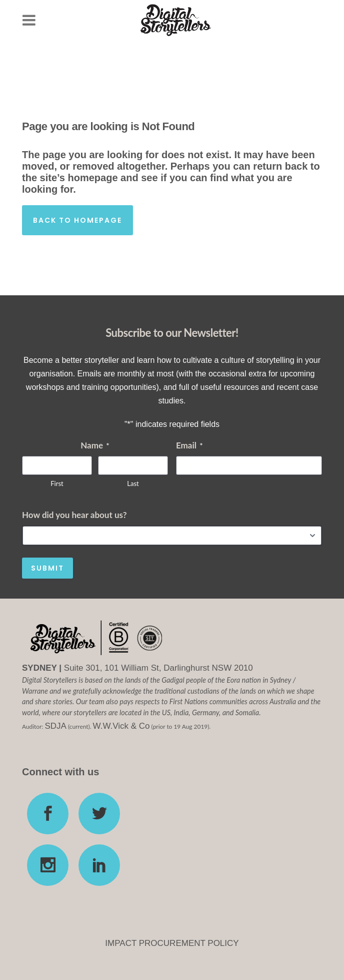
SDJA (55, 726)
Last (133, 483)
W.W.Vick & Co (121, 726)
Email (189, 445)
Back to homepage (77, 220)
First (57, 483)
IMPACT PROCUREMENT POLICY (172, 943)
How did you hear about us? (74, 515)
